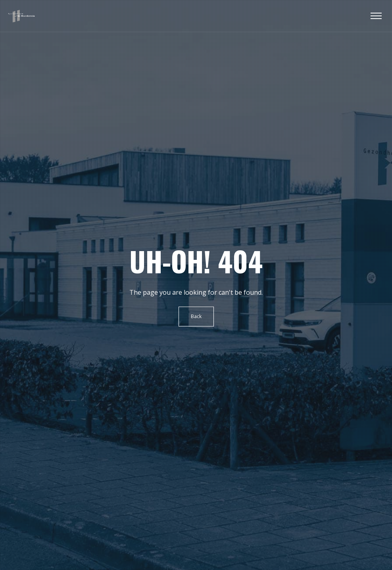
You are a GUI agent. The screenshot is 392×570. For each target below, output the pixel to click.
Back (196, 316)
